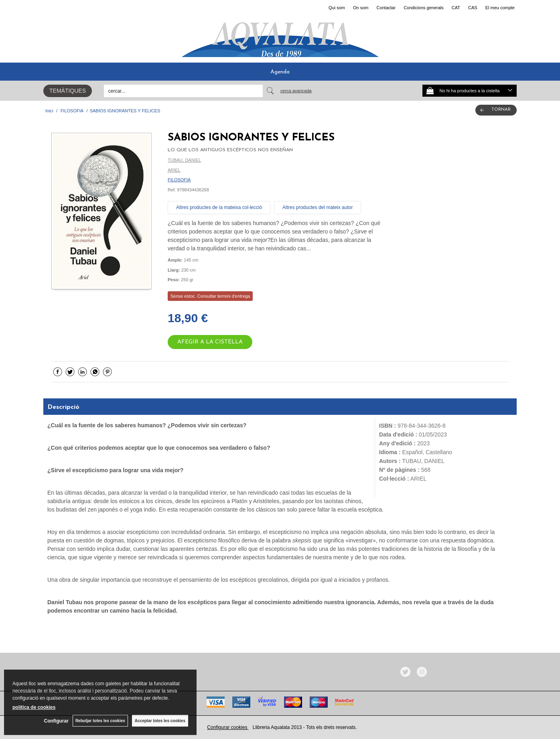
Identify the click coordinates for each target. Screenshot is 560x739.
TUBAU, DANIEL (184, 160)
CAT (456, 8)
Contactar (386, 8)
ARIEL (174, 170)
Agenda (280, 72)
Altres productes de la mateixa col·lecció (219, 207)
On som (361, 8)
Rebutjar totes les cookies (100, 721)
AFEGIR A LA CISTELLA (210, 342)
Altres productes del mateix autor (318, 207)
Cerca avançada (296, 91)
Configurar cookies (228, 727)
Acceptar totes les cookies (160, 721)
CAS (473, 8)
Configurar (56, 721)
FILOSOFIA (179, 180)
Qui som (337, 8)
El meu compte (500, 8)
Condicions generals (424, 8)
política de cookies (34, 707)
